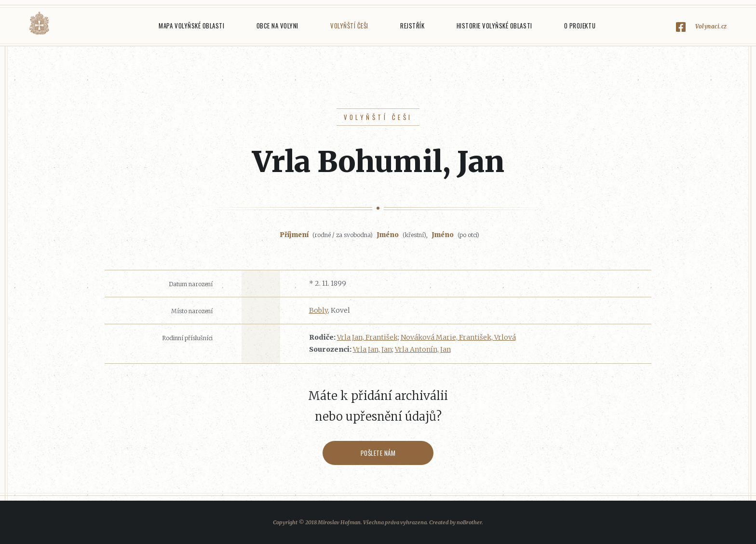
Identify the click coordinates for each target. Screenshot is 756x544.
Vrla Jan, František (367, 337)
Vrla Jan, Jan (372, 349)
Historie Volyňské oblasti (494, 26)
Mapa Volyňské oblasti (191, 26)
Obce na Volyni (277, 26)
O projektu (580, 26)
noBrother (469, 522)
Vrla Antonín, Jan (423, 349)
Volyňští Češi (349, 26)
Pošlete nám (378, 453)
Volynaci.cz (711, 26)
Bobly (318, 310)
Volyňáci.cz (39, 23)
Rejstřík (412, 26)
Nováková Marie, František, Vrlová (458, 337)
